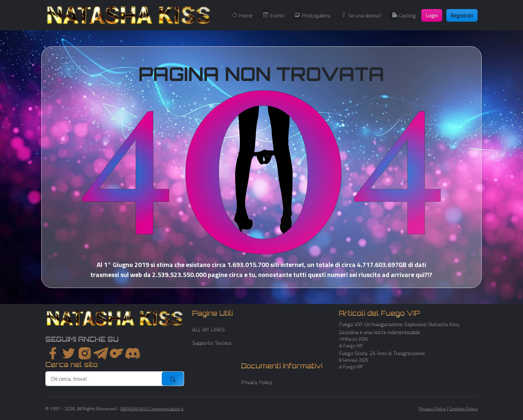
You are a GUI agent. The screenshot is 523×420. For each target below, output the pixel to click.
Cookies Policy (463, 408)
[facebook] (53, 353)
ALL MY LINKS (208, 329)
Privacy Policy (257, 382)
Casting (407, 15)
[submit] (173, 379)
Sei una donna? (365, 15)
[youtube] (133, 353)
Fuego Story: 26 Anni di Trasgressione (382, 353)
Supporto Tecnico (212, 343)
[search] (104, 379)
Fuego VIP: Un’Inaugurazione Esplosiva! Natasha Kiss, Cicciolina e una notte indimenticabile (399, 328)
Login (432, 15)
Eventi (277, 15)
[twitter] (69, 353)
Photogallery (316, 15)
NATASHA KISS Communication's (152, 408)
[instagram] (85, 353)
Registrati (462, 15)
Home (246, 15)
